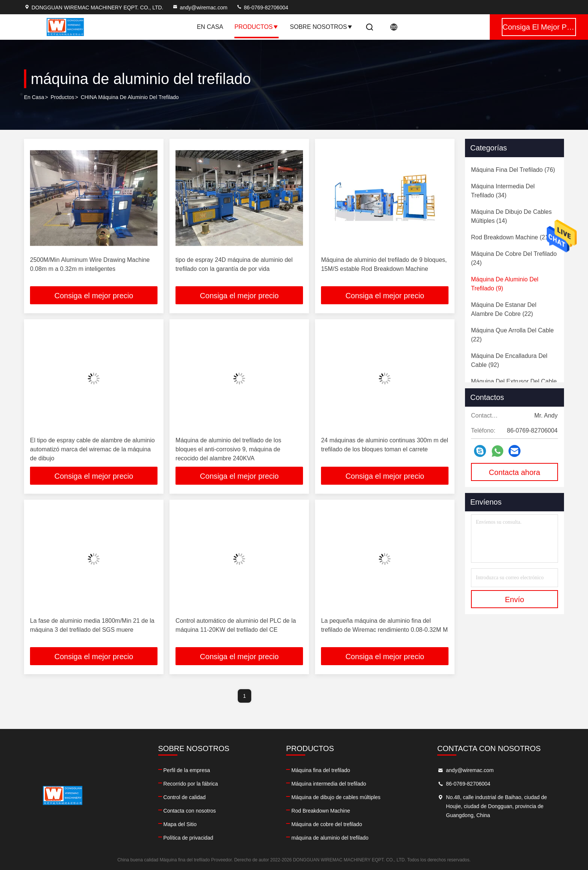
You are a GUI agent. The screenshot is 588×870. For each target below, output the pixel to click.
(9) (505, 284)
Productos (256, 27)
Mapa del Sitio (180, 824)
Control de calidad (185, 797)
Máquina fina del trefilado (321, 770)
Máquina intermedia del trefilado (329, 784)
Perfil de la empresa (187, 770)
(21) (511, 237)
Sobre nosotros (321, 27)
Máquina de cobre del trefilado (327, 824)
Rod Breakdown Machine (321, 811)
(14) (511, 216)
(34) (503, 191)
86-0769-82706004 (262, 8)
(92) (509, 360)
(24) (514, 258)
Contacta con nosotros (190, 811)
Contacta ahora (515, 472)
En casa (210, 27)
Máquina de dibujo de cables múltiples (336, 797)
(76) (513, 170)
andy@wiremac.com (200, 8)
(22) (504, 309)
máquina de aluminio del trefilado (330, 838)
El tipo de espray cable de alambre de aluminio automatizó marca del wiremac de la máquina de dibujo (92, 449)
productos (62, 97)
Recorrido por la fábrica (191, 784)
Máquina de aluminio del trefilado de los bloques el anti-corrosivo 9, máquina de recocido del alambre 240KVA (228, 449)
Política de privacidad (188, 838)
